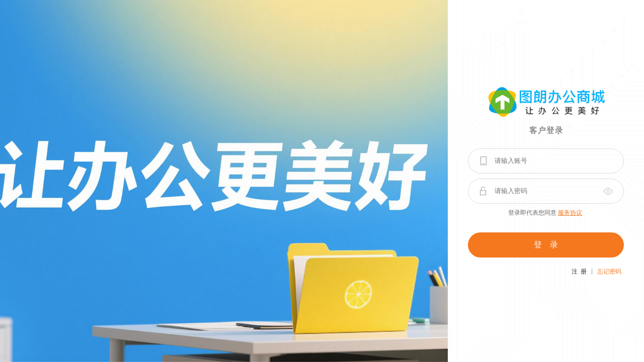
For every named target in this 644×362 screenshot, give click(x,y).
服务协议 (570, 213)
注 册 (579, 271)
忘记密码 (609, 271)
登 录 (546, 245)
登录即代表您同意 (545, 213)
